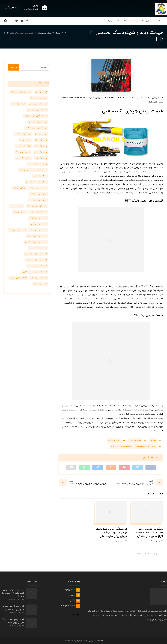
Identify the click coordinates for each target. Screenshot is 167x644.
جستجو (14, 67)
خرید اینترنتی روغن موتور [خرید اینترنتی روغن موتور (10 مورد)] (38, 122)
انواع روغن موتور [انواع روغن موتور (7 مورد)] (41, 92)
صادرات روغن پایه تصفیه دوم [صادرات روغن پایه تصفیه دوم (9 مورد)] (37, 182)
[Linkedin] (22, 21)
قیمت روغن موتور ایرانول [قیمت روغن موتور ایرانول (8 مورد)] (38, 218)
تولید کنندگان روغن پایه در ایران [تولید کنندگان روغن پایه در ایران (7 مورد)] (36, 116)
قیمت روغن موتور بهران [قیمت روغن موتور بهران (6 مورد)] (39, 224)
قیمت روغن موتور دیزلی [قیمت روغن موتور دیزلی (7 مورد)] (38, 230)
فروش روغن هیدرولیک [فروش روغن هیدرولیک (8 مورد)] (39, 194)
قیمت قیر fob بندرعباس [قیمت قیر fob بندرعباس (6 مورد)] (38, 248)
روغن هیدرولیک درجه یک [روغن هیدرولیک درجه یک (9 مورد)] (38, 164)
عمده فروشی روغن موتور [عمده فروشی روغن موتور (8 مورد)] (38, 188)
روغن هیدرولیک (114, 440)
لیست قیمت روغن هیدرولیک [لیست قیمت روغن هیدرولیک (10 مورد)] (36, 260)
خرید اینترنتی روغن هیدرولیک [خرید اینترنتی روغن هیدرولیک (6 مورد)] (36, 128)
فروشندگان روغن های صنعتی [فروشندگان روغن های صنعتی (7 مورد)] (37, 206)
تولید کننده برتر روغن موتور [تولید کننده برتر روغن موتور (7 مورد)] (37, 110)
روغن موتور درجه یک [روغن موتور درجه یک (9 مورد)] (23, 152)
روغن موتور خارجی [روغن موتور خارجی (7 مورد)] (40, 152)
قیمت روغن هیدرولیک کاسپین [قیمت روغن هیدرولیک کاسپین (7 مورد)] (36, 242)
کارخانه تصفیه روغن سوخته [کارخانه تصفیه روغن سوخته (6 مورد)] (37, 266)
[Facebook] (27, 21)
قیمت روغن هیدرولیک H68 (146, 446)
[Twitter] (17, 21)
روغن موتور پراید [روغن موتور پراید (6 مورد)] (41, 158)
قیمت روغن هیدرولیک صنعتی (122, 446)
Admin (153, 440)
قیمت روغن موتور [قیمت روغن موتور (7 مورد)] (20, 212)
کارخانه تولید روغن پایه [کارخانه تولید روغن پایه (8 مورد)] (39, 278)
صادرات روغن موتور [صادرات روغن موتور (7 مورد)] (40, 176)
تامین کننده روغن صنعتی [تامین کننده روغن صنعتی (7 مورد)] (38, 104)
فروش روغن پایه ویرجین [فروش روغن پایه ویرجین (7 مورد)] (38, 200)
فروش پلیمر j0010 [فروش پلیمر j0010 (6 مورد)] (17, 206)
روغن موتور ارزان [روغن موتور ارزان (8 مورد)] (41, 140)
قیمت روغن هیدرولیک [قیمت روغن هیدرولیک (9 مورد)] (18, 230)
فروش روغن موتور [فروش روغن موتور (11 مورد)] (19, 188)
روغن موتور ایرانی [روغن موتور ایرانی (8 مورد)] (41, 146)
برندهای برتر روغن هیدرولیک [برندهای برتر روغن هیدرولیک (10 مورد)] (21, 92)
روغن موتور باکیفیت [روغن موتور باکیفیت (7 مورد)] (23, 146)
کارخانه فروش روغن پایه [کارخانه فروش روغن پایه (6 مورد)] (18, 278)
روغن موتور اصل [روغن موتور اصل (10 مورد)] (25, 140)
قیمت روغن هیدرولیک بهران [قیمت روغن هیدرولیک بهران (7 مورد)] (37, 236)
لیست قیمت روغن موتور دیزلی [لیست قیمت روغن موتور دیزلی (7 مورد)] (36, 254)
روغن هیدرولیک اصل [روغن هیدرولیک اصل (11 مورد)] (24, 158)
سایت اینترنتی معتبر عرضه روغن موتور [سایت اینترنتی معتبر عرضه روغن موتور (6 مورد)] (33, 170)
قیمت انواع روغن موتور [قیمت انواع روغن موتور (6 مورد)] (39, 212)
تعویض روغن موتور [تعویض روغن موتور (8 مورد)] (18, 104)
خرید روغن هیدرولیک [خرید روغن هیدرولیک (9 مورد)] (23, 134)
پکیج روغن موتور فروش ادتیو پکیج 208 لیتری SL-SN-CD (13, 593)
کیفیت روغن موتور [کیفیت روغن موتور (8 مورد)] (40, 284)
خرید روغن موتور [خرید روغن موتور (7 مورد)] (41, 134)
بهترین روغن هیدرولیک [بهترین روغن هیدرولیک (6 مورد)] (39, 98)
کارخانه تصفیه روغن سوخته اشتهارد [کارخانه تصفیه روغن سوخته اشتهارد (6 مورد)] (35, 272)
